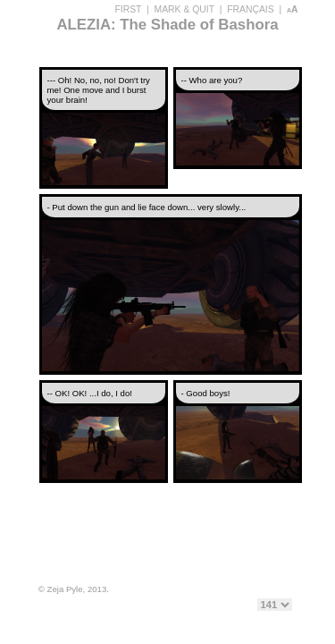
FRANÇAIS (251, 9)
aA (293, 9)
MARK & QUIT (184, 9)
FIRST (128, 9)
